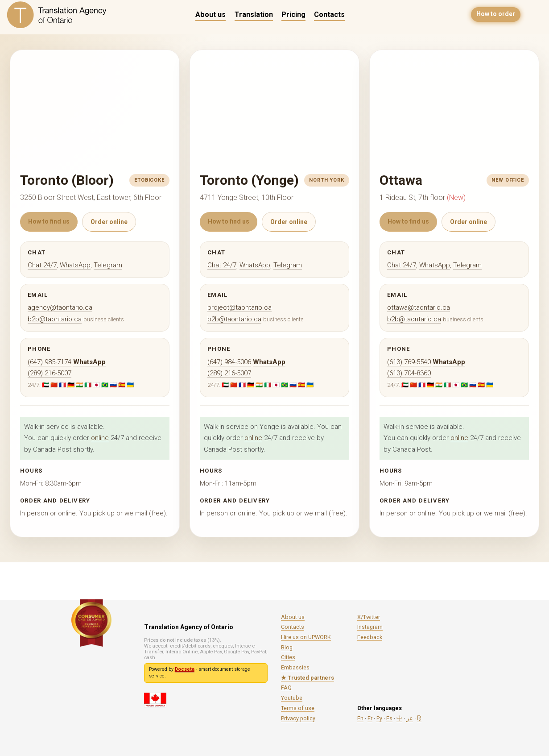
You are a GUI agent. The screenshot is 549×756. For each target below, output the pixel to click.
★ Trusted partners (308, 678)
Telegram (108, 265)
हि (419, 718)
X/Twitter (369, 617)
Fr (370, 718)
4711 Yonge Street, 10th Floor (247, 197)
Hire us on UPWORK (306, 637)
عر (410, 718)
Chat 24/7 (42, 265)
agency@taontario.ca (60, 307)
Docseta (185, 669)
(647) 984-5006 (229, 362)
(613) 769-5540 (409, 362)
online (100, 438)
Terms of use (298, 708)
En (360, 718)
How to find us (49, 221)
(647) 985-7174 (50, 362)
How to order (496, 14)
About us (211, 15)
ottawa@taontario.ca (419, 307)
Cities (288, 657)
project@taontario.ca (239, 307)
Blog (287, 647)
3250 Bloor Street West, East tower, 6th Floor (91, 197)
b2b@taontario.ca (55, 319)
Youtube (292, 698)
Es (389, 718)
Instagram (370, 627)
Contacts (329, 15)
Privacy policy (298, 718)
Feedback (370, 637)
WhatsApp (75, 265)
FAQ (286, 687)
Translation (254, 15)
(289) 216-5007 (50, 373)
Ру (379, 718)
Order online (109, 222)
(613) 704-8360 (409, 373)
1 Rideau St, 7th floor (423, 197)
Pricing (293, 15)
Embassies (295, 667)
